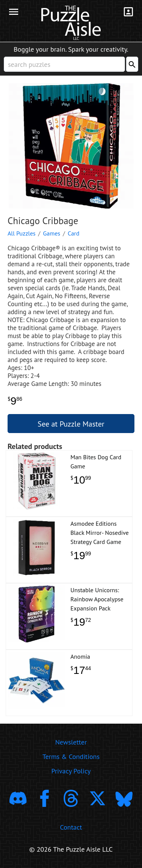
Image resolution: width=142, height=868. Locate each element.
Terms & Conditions (71, 757)
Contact (71, 827)
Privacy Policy (71, 771)
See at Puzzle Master (71, 424)
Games (52, 233)
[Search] (132, 64)
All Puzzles (22, 233)
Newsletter (71, 742)
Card (74, 233)
